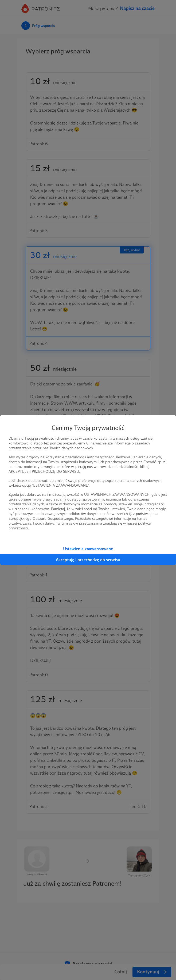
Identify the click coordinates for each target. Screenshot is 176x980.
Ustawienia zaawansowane (88, 549)
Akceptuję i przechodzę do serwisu (88, 560)
